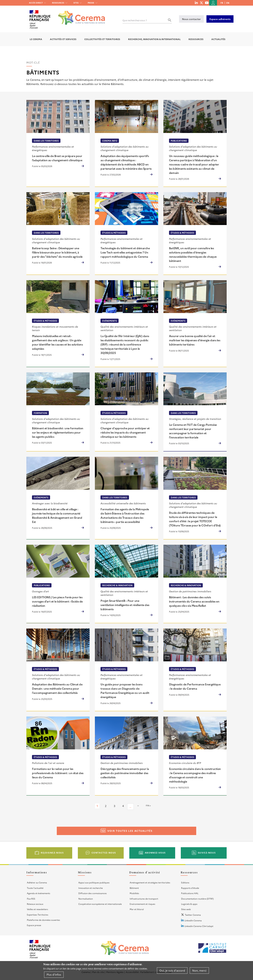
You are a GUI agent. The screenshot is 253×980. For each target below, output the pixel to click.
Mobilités (134, 893)
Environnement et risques (142, 904)
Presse (91, 3)
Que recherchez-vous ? (135, 20)
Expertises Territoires (38, 915)
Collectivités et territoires (102, 39)
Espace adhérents (220, 19)
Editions (185, 882)
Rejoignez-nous (52, 853)
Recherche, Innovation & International (154, 39)
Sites (76, 3)
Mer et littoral (137, 909)
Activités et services (63, 39)
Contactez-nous (104, 853)
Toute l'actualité (35, 888)
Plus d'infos (54, 974)
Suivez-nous (207, 853)
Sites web (186, 909)
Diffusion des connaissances (93, 893)
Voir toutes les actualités (130, 831)
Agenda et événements (38, 893)
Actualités (218, 39)
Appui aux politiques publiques (94, 882)
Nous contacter (191, 19)
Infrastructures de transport (144, 899)
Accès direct (36, 3)
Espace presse (34, 925)
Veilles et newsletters (37, 909)
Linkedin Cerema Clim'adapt (199, 926)
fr (222, 3)
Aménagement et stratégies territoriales (150, 882)
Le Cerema (36, 39)
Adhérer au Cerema (37, 882)
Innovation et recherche (91, 888)
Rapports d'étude (190, 888)
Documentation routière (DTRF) (197, 899)
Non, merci (199, 970)
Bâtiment (134, 888)
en (228, 3)
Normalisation (86, 899)
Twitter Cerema (193, 915)
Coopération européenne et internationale (100, 904)
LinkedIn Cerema (193, 920)
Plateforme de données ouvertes (43, 920)
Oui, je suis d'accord (172, 970)
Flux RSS (31, 899)
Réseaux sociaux (35, 904)
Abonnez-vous (155, 853)
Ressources (58, 3)
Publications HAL (190, 893)
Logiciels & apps (189, 904)
